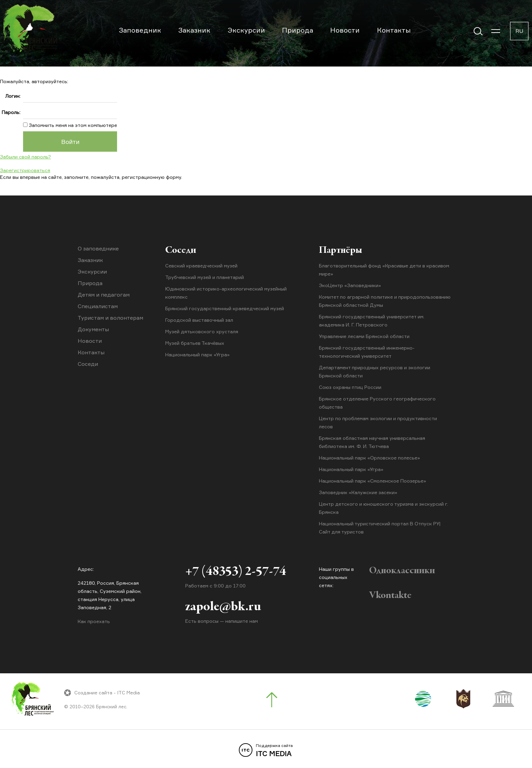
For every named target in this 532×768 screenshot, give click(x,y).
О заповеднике (98, 248)
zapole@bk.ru (223, 607)
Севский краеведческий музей (201, 266)
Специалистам (98, 306)
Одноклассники (402, 571)
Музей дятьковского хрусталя (202, 331)
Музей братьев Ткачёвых (195, 343)
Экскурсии (246, 30)
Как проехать (94, 621)
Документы (93, 329)
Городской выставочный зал (199, 320)
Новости (345, 30)
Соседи (88, 364)
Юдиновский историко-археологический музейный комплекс (226, 293)
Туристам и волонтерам (110, 318)
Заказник (194, 30)
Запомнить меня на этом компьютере (72, 125)
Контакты (394, 30)
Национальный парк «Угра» (197, 354)
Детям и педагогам (104, 295)
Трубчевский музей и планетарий (205, 277)
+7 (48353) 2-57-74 (236, 572)
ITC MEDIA (266, 750)
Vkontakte (390, 596)
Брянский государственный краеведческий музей (225, 308)
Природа (298, 30)
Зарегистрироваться (25, 170)
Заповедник (140, 30)
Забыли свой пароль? (25, 157)
